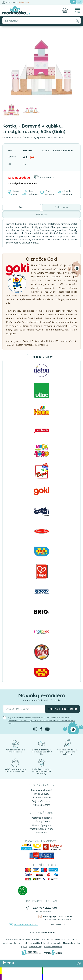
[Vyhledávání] (41, 21)
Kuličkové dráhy (36, 947)
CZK (73, 2)
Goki (26, 157)
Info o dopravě (43, 177)
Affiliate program (41, 805)
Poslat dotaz (13, 193)
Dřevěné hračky (39, 939)
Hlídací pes (41, 215)
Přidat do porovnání (65, 193)
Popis (22, 207)
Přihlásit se (24, 2)
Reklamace (41, 833)
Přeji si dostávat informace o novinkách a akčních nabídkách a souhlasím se (41, 720)
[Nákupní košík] (65, 10)
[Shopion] (31, 953)
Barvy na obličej (34, 943)
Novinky (63, 970)
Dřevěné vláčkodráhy (53, 947)
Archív (9, 939)
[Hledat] (77, 21)
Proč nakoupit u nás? (41, 790)
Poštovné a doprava (41, 818)
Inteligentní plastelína (56, 939)
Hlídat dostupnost (30, 193)
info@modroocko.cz (26, 925)
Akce (21, 970)
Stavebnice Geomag (22, 939)
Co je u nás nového (42, 801)
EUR (79, 2)
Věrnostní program (41, 825)
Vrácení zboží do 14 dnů (41, 829)
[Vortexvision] (53, 953)
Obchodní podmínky (41, 797)
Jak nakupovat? (41, 794)
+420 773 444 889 (44, 908)
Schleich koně (20, 943)
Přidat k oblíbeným (47, 193)
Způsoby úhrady (41, 821)
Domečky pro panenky (52, 943)
